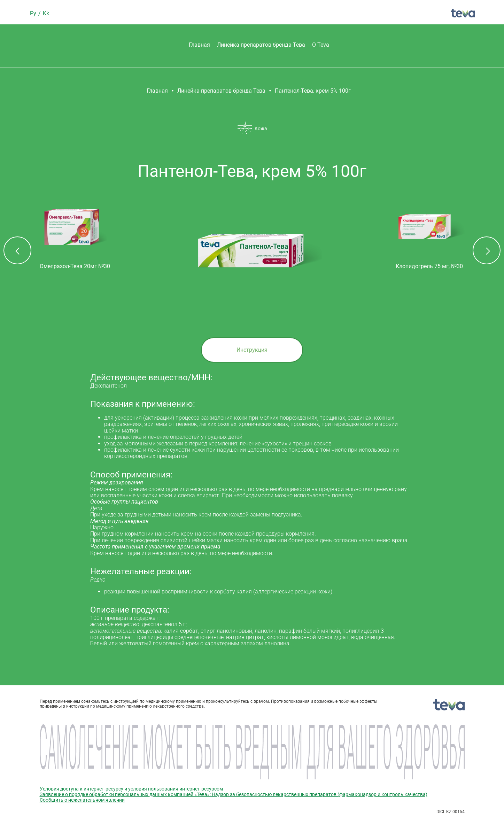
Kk (46, 13)
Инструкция (252, 350)
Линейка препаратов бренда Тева (261, 45)
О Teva (321, 45)
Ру (34, 13)
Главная (199, 45)
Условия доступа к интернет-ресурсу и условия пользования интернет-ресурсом (131, 789)
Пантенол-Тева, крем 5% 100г (313, 91)
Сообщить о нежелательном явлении (82, 800)
